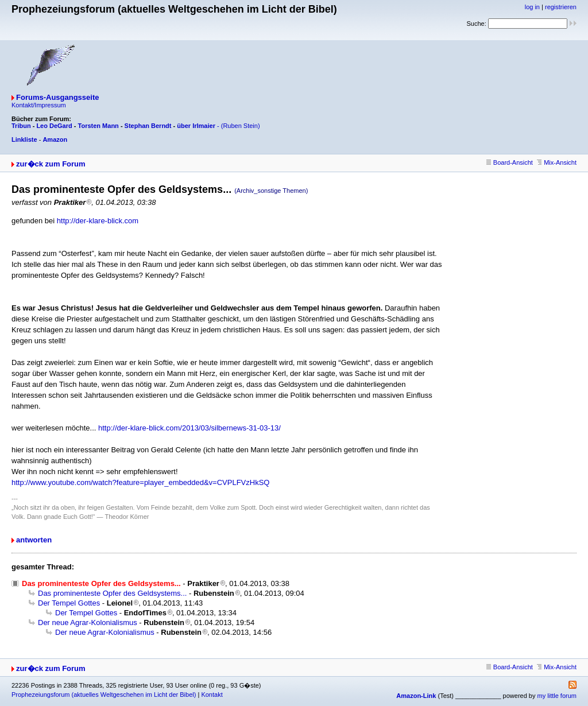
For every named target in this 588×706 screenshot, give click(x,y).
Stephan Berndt (148, 126)
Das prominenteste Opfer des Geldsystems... (112, 593)
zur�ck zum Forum (51, 164)
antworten (34, 540)
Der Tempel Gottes (69, 603)
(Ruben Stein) (241, 126)
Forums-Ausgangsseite (57, 97)
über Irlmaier (196, 126)
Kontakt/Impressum (39, 105)
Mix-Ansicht (557, 162)
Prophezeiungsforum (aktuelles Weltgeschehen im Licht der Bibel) (104, 695)
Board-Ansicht (510, 162)
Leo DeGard (54, 126)
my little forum (557, 696)
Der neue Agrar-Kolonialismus (88, 622)
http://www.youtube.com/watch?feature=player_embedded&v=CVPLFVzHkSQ (140, 482)
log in (532, 7)
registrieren (561, 7)
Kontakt (212, 695)
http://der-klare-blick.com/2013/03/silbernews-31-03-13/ (189, 428)
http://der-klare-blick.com (98, 221)
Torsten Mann (98, 126)
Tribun (21, 126)
